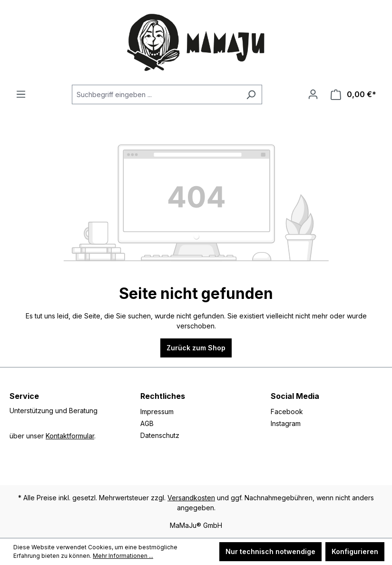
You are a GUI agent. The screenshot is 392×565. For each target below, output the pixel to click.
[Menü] (21, 94)
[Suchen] (251, 94)
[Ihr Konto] (313, 94)
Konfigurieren (355, 551)
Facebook (287, 411)
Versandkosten (191, 498)
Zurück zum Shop (196, 348)
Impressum (157, 411)
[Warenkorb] (353, 94)
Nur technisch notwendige (270, 551)
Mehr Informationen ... (123, 556)
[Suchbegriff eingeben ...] (156, 94)
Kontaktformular (70, 436)
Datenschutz (160, 435)
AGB (147, 423)
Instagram (286, 423)
